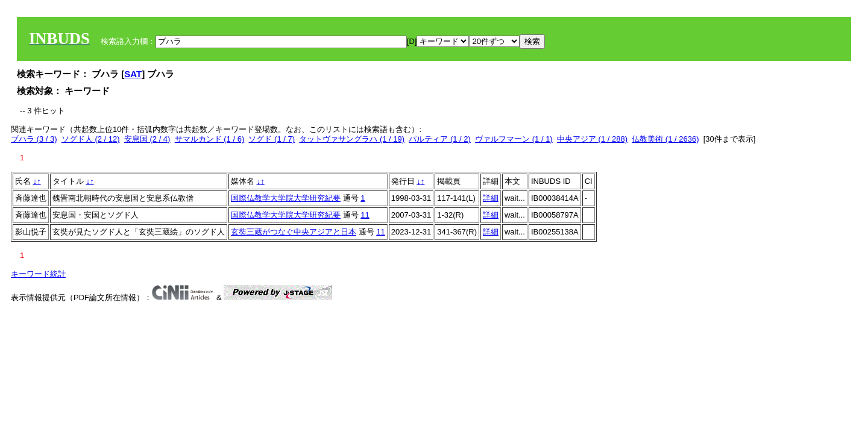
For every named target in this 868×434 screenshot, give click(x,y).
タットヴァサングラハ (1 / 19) (352, 139)
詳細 (491, 198)
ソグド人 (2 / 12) (91, 139)
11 (365, 215)
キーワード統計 (38, 274)
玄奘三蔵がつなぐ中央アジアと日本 (294, 232)
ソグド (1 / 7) (272, 139)
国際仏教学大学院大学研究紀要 (286, 198)
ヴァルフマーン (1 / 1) (514, 139)
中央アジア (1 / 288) (592, 139)
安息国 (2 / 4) (147, 139)
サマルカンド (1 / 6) (210, 139)
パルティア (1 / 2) (440, 139)
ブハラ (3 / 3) (34, 139)
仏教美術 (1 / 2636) (665, 139)
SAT (133, 74)
